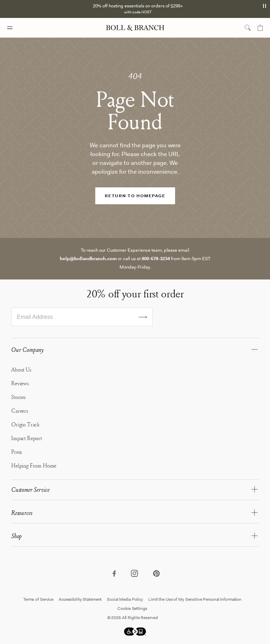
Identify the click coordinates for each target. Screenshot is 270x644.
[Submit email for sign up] (143, 317)
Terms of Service (38, 599)
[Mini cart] (260, 28)
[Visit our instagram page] (135, 574)
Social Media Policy (125, 599)
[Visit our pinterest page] (156, 574)
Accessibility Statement (80, 599)
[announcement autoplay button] (265, 6)
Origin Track (25, 424)
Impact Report (27, 438)
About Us (21, 369)
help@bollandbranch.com (88, 259)
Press (17, 452)
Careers (20, 411)
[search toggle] (247, 28)
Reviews (20, 383)
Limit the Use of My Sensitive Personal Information (195, 599)
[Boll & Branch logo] (135, 28)
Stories (18, 397)
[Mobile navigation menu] (16, 28)
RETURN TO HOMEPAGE (135, 196)
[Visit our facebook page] (114, 574)
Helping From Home (34, 465)
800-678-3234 (156, 259)
